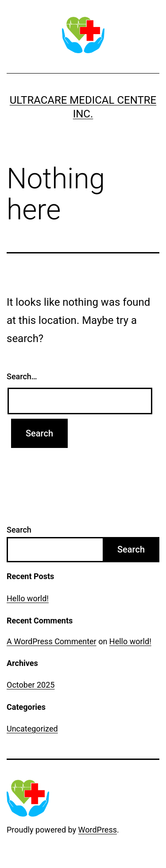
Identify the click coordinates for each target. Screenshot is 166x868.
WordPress (98, 830)
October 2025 (31, 685)
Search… (22, 376)
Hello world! (28, 598)
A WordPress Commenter (52, 641)
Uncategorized (32, 729)
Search (19, 530)
